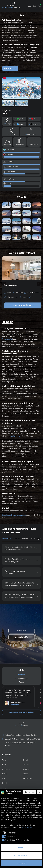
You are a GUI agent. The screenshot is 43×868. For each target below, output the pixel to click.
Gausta (25, 774)
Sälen (4, 774)
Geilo (4, 765)
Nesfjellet (26, 769)
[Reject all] (39, 792)
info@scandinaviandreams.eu (14, 515)
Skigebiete (6, 539)
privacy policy (27, 827)
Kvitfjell (25, 760)
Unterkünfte (7, 339)
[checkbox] (8, 833)
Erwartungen (36, 539)
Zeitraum (16, 539)
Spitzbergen (27, 778)
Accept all (22, 863)
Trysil (4, 760)
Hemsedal (6, 769)
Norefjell (26, 765)
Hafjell (5, 783)
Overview (29, 792)
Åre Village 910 (11, 285)
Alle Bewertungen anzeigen (22, 712)
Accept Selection (22, 855)
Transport (25, 539)
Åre (4, 778)
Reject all (21, 848)
